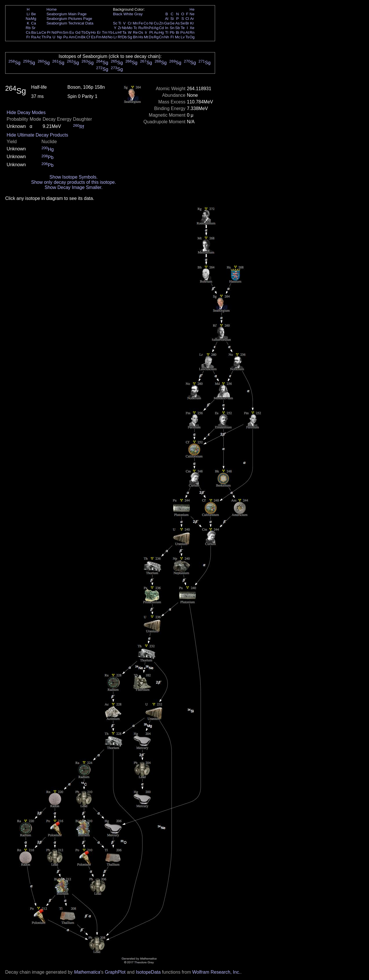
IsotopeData (148, 972)
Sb (178, 28)
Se (183, 23)
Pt (151, 32)
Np (60, 37)
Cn (161, 37)
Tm (105, 32)
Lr (115, 37)
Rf (119, 37)
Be (33, 14)
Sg (130, 37)
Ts (187, 37)
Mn (135, 23)
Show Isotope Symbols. (74, 177)
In (167, 28)
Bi (178, 32)
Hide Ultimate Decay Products (37, 135)
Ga (167, 23)
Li (28, 14)
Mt (146, 37)
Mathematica (87, 972)
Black (118, 14)
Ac (39, 37)
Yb (110, 32)
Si (172, 19)
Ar (192, 19)
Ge (172, 23)
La (39, 32)
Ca (34, 23)
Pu (65, 37)
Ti (120, 23)
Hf (119, 32)
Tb (83, 32)
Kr (192, 23)
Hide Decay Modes (26, 112)
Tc (135, 28)
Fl (172, 37)
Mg (34, 19)
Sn (172, 28)
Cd (161, 28)
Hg (161, 32)
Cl (187, 19)
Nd (54, 32)
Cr (130, 23)
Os (141, 32)
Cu (156, 23)
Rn (192, 32)
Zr (120, 28)
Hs (141, 37)
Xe (192, 28)
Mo (130, 28)
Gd (78, 32)
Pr (49, 32)
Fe (141, 23)
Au (156, 32)
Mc (178, 37)
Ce (44, 32)
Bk (83, 37)
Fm (99, 37)
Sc (115, 23)
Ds (151, 37)
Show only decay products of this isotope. (74, 182)
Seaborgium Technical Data (70, 23)
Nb (124, 28)
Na (28, 19)
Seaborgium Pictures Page (69, 19)
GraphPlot (115, 972)
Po (183, 32)
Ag (156, 28)
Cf (88, 37)
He (192, 9)
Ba (33, 32)
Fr (28, 37)
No (110, 37)
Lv (183, 37)
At (187, 32)
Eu (71, 32)
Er (99, 32)
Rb (28, 28)
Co (146, 23)
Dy (88, 32)
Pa (49, 37)
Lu (115, 32)
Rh (146, 28)
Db (124, 37)
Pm (60, 32)
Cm (78, 37)
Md (105, 37)
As (178, 23)
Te (183, 28)
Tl (167, 32)
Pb (172, 32)
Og (192, 37)
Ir (146, 32)
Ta (124, 32)
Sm (66, 32)
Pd (151, 28)
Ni (151, 23)
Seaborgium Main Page (66, 14)
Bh (135, 37)
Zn (161, 23)
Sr (34, 28)
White (128, 14)
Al (167, 19)
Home (52, 9)
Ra (34, 37)
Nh (167, 37)
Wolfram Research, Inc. (216, 972)
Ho (93, 32)
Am (72, 37)
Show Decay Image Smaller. (74, 187)
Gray (139, 14)
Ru (141, 28)
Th (44, 37)
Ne (192, 14)
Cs (28, 32)
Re (135, 32)
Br (187, 23)
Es (93, 37)
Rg (156, 37)
